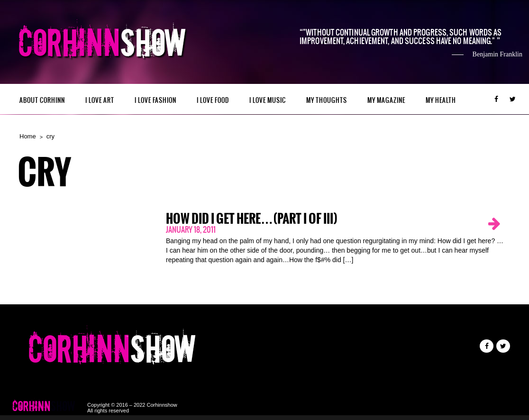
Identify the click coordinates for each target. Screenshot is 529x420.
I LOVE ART (100, 100)
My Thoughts (327, 100)
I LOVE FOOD (213, 100)
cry (50, 136)
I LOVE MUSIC (268, 100)
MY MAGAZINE (386, 100)
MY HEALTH (441, 100)
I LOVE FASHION (155, 100)
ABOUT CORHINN (42, 100)
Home (28, 136)
